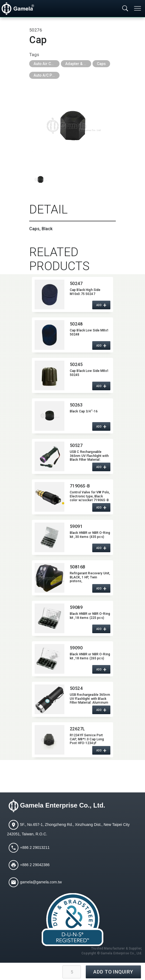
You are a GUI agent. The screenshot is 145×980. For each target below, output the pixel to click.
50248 (76, 324)
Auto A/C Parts (46, 75)
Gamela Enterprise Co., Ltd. (63, 806)
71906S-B (80, 486)
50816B (78, 567)
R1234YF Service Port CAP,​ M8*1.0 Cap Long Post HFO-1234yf (87, 739)
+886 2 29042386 (35, 865)
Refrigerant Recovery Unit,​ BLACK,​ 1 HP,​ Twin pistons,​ (90, 577)
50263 (76, 405)
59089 (76, 607)
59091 (76, 526)
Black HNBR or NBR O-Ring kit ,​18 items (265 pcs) (90, 656)
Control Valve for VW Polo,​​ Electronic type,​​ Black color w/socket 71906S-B (90, 496)
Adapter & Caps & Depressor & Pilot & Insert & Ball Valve (78, 64)
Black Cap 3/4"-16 (84, 411)
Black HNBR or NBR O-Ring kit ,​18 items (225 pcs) (90, 616)
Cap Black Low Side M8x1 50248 (89, 332)
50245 (76, 364)
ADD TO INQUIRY (113, 972)
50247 (76, 284)
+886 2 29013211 (35, 847)
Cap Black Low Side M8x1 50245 (89, 373)
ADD (99, 305)
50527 (76, 445)
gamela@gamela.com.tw (41, 882)
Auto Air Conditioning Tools (47, 64)
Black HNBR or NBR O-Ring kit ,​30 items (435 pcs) (90, 535)
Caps (101, 64)
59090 (76, 648)
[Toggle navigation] (138, 8)
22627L (78, 729)
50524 (76, 688)
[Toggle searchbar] (125, 9)
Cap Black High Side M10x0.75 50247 (85, 292)
